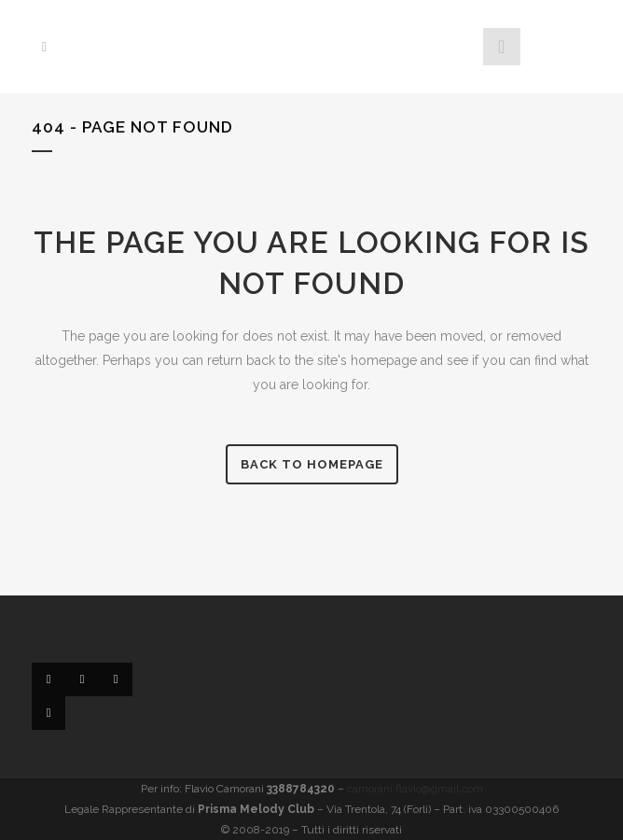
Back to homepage (312, 464)
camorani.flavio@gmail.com (415, 789)
